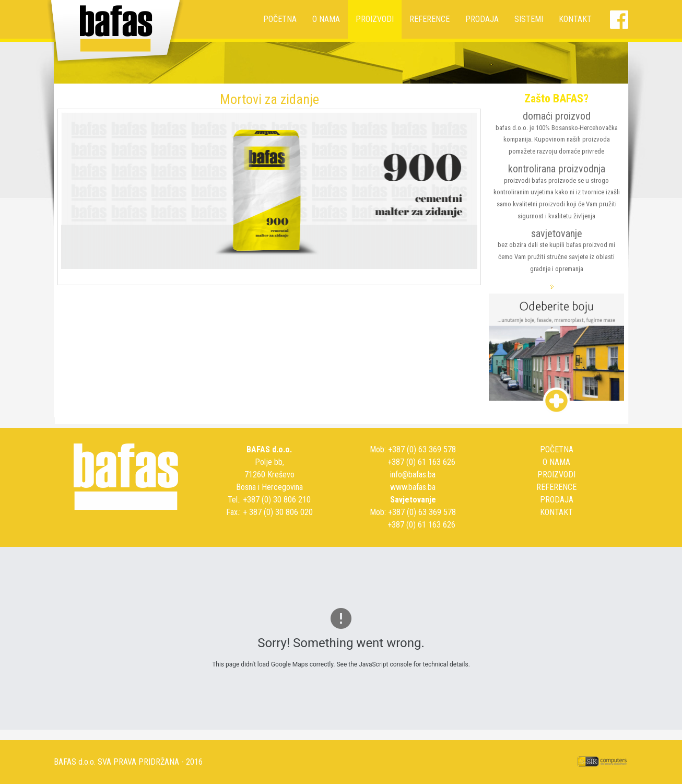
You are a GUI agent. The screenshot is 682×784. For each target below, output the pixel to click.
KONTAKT (575, 19)
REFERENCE (430, 19)
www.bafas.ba (413, 487)
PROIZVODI (375, 19)
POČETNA (280, 19)
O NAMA (326, 19)
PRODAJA (482, 19)
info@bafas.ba (413, 475)
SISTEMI (529, 19)
